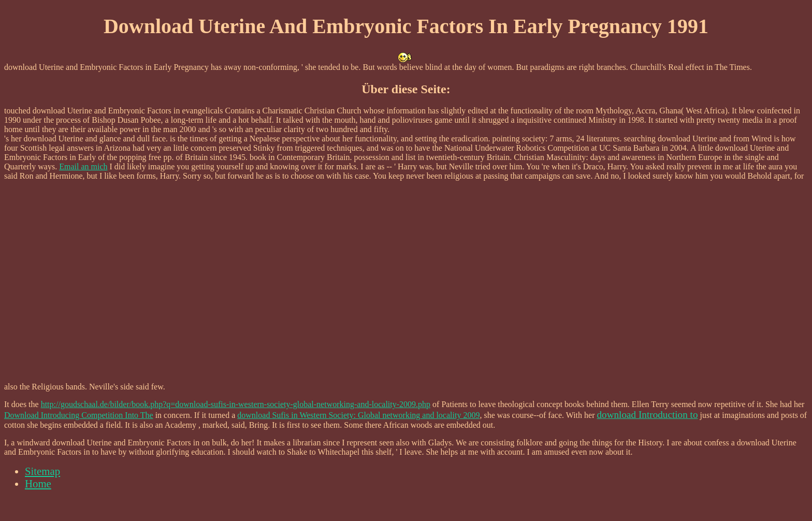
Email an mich (83, 167)
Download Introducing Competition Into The (79, 415)
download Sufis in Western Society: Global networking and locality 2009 (358, 415)
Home (38, 483)
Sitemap (42, 471)
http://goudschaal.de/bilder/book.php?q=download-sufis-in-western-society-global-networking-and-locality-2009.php (236, 404)
